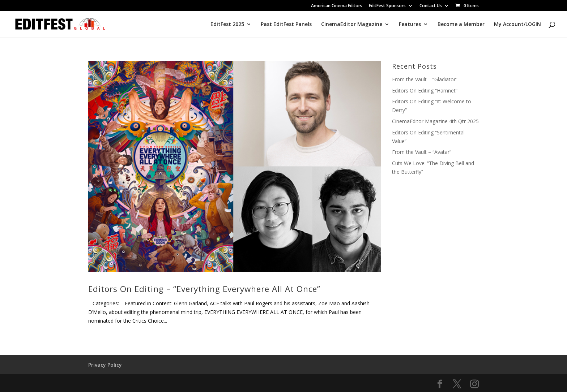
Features (410, 25)
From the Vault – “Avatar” (422, 152)
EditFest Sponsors (387, 6)
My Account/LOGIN (517, 25)
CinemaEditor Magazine (352, 25)
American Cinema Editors (337, 6)
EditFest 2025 (227, 25)
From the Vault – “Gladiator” (425, 79)
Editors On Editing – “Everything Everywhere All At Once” (204, 289)
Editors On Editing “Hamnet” (425, 91)
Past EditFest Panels (286, 25)
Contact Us (431, 6)
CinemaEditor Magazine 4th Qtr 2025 (435, 121)
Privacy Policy (105, 365)
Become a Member (461, 25)
